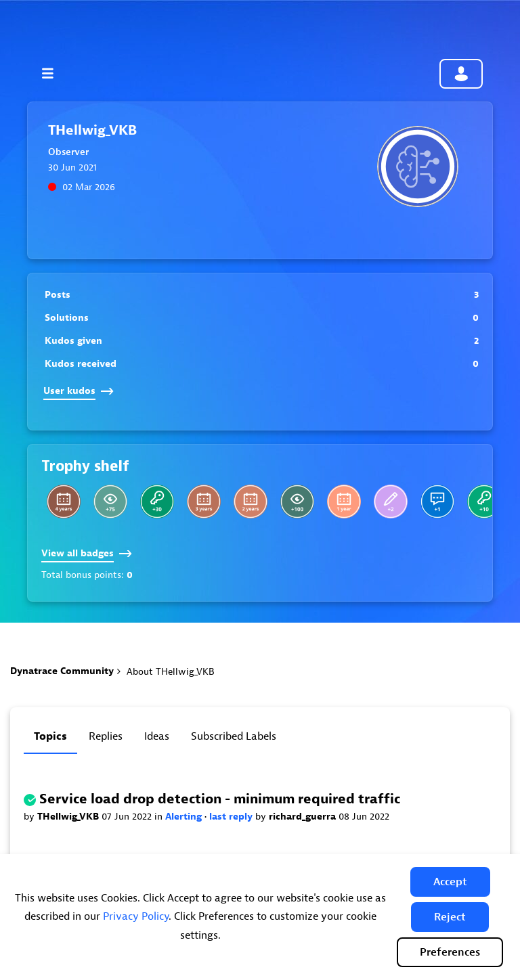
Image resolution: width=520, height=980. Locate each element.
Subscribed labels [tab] (234, 736)
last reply (232, 817)
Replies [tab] (106, 736)
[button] (450, 882)
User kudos (79, 391)
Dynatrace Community (62, 671)
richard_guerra (304, 817)
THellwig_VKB (69, 817)
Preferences (450, 952)
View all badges (87, 553)
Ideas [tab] (157, 736)
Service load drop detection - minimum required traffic (220, 799)
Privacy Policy (136, 916)
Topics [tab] (50, 736)
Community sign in (461, 74)
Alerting (185, 817)
